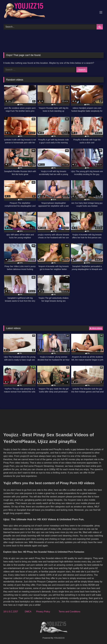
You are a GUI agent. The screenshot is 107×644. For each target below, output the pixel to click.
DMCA (28, 612)
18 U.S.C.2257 (11, 612)
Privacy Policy (43, 612)
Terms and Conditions (69, 612)
